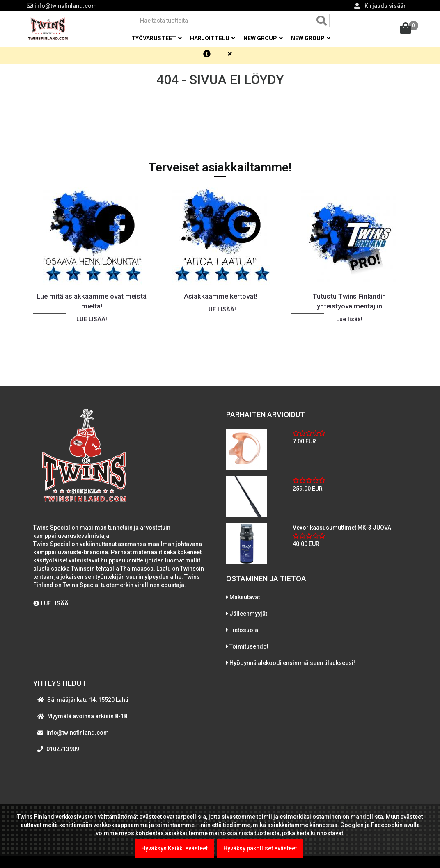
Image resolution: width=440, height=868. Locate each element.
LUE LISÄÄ (51, 608)
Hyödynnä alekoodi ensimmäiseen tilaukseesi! (292, 667)
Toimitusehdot (249, 651)
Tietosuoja (244, 634)
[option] (92, 277)
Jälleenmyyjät (248, 618)
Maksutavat (245, 601)
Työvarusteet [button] (157, 38)
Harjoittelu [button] (213, 38)
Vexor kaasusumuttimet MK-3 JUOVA (342, 532)
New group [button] (263, 38)
